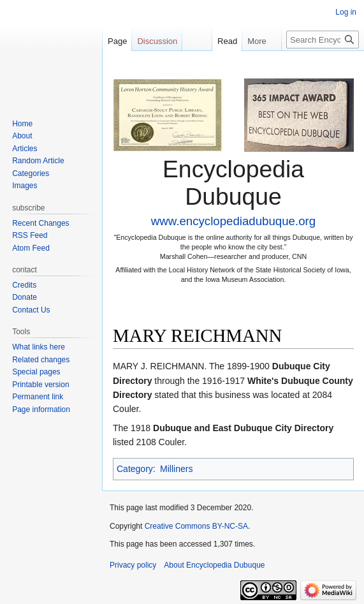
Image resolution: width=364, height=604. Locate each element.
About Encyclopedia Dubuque (214, 565)
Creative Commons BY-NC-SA (196, 526)
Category (135, 469)
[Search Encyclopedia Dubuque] (323, 40)
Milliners (176, 469)
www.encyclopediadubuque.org (233, 221)
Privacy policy (133, 565)
